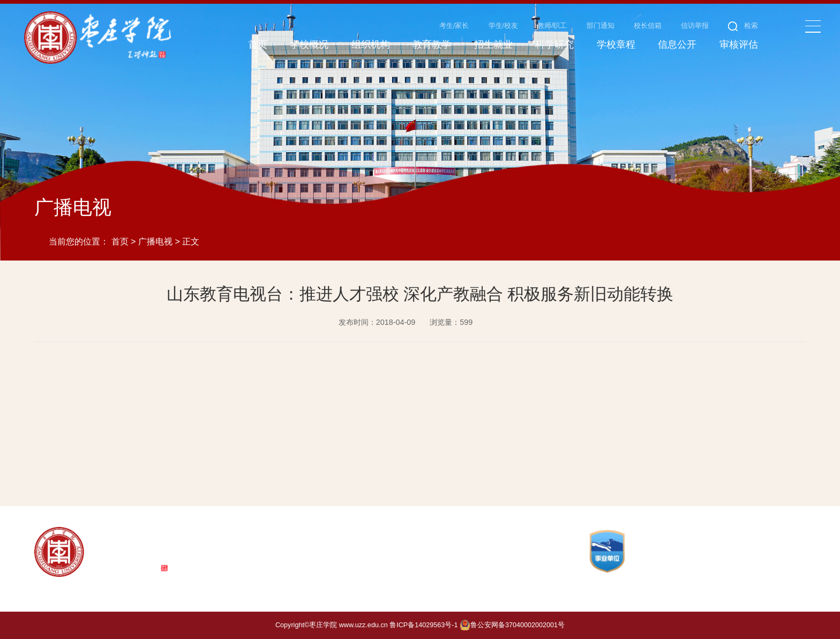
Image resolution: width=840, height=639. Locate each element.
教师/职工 (552, 26)
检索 (743, 26)
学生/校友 (504, 26)
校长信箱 (648, 26)
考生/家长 (454, 26)
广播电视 (155, 241)
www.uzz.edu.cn (363, 625)
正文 (191, 241)
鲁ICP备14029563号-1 (423, 625)
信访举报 (695, 26)
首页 (120, 241)
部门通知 (601, 26)
